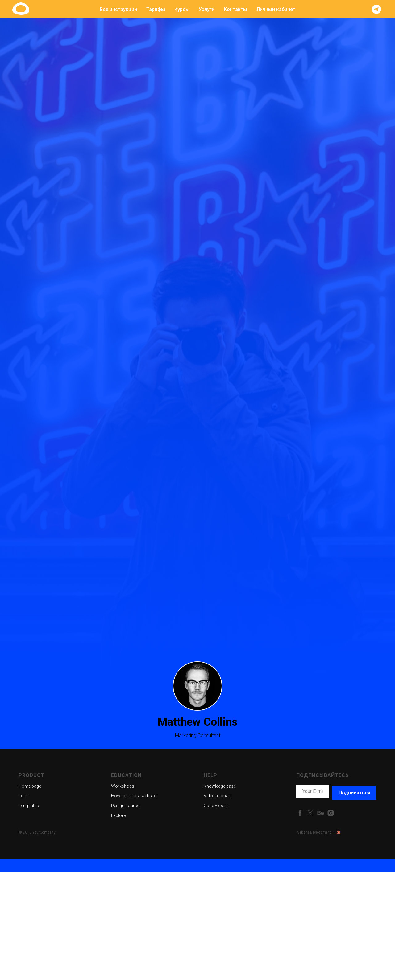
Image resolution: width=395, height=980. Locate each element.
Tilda (337, 832)
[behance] (320, 813)
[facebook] (300, 813)
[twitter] (310, 813)
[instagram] (331, 813)
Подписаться (354, 793)
